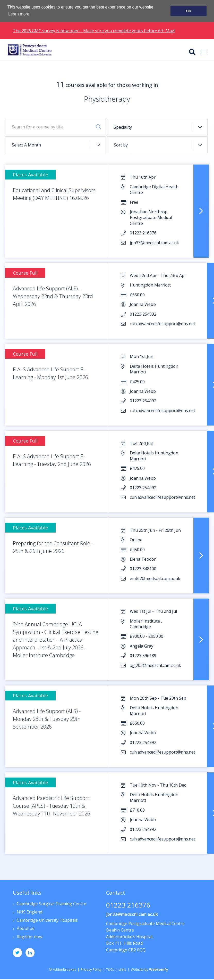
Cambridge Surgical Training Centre (52, 904)
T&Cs (110, 969)
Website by (149, 969)
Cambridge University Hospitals (47, 920)
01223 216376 (128, 905)
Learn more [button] (19, 14)
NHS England (29, 912)
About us (25, 929)
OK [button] (189, 11)
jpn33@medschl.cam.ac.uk (132, 914)
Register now (29, 937)
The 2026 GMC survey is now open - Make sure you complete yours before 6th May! (94, 31)
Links (122, 969)
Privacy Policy (91, 969)
